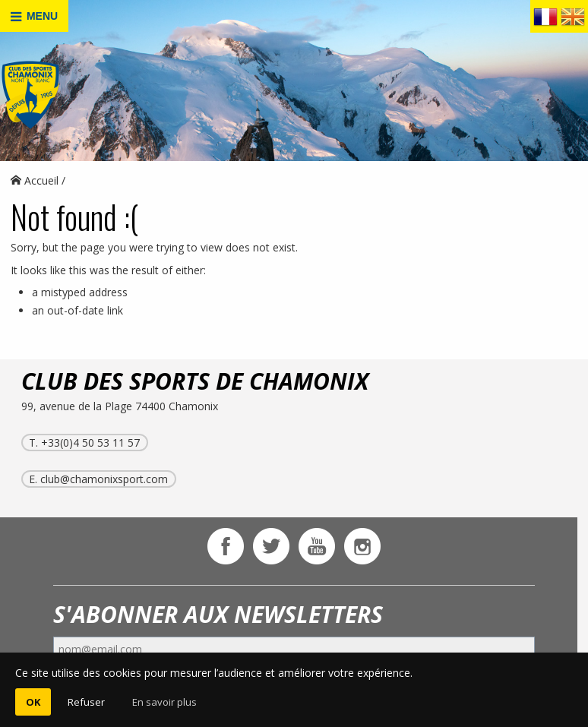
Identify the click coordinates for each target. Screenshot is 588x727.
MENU (34, 16)
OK (33, 702)
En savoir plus (164, 702)
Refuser (86, 702)
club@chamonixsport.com (104, 479)
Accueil (35, 180)
